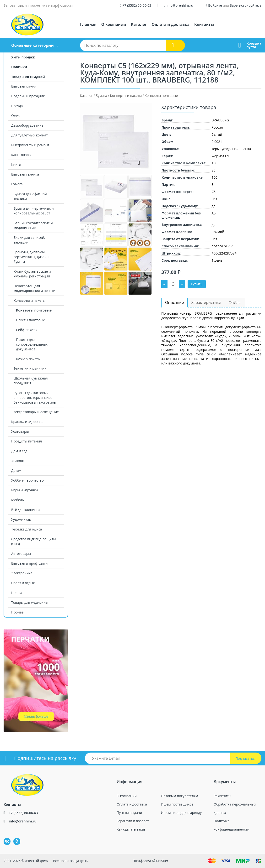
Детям (16, 470)
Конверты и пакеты (30, 300)
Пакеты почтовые (30, 320)
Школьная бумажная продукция (31, 381)
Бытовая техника (25, 174)
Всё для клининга (25, 510)
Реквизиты (222, 796)
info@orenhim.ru (180, 5)
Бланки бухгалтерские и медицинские (33, 225)
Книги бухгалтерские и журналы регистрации (32, 274)
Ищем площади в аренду (181, 813)
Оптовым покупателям (179, 796)
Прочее (17, 612)
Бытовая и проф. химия (30, 563)
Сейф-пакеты (27, 330)
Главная (88, 24)
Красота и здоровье (27, 422)
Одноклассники (14, 838)
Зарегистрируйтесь (246, 5)
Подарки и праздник (28, 96)
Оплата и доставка (171, 24)
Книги (16, 164)
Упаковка (19, 461)
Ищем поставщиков (177, 804)
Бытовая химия (24, 86)
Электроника (22, 573)
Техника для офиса (27, 529)
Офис (16, 116)
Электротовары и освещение (35, 412)
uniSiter (162, 861)
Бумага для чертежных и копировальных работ (34, 211)
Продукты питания (27, 441)
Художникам (21, 519)
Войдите (215, 5)
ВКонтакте (4, 838)
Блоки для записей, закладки (29, 240)
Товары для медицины (30, 602)
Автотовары (21, 554)
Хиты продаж (23, 57)
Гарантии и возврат (133, 821)
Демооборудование (27, 125)
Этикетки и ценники (30, 368)
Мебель (18, 500)
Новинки (19, 67)
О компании (114, 24)
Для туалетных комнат (30, 135)
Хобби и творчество (27, 480)
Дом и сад (19, 451)
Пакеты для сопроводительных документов (32, 344)
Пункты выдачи (129, 813)
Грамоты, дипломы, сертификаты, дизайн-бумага (32, 257)
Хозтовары (20, 431)
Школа (17, 593)
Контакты (204, 24)
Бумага (17, 184)
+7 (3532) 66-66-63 (137, 5)
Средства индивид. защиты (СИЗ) (33, 541)
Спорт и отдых (23, 583)
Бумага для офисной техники (30, 196)
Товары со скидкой (28, 77)
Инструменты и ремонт (30, 145)
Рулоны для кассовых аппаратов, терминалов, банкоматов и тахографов (35, 398)
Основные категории (32, 45)
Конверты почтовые (34, 310)
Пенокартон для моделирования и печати (34, 288)
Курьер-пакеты (28, 359)
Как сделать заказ (131, 829)
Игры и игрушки (24, 490)
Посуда (17, 106)
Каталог (139, 24)
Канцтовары (21, 155)
